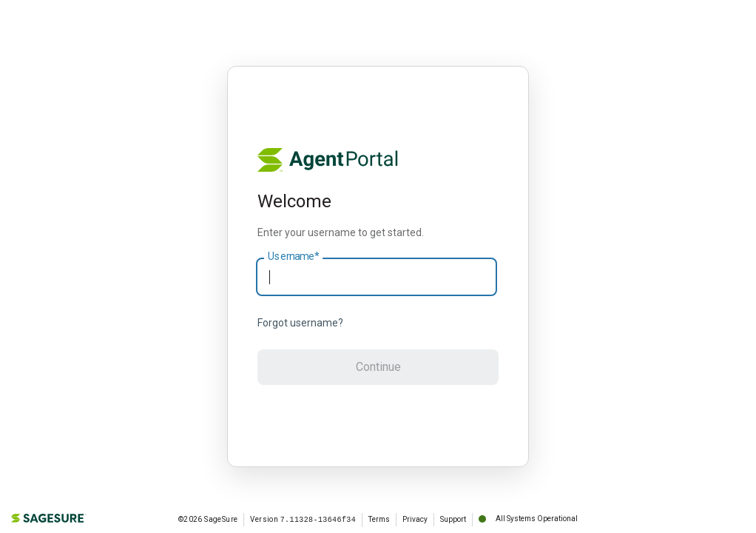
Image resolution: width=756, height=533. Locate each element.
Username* (293, 257)
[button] (378, 367)
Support (453, 519)
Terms (379, 519)
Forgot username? (300, 323)
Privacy (415, 519)
